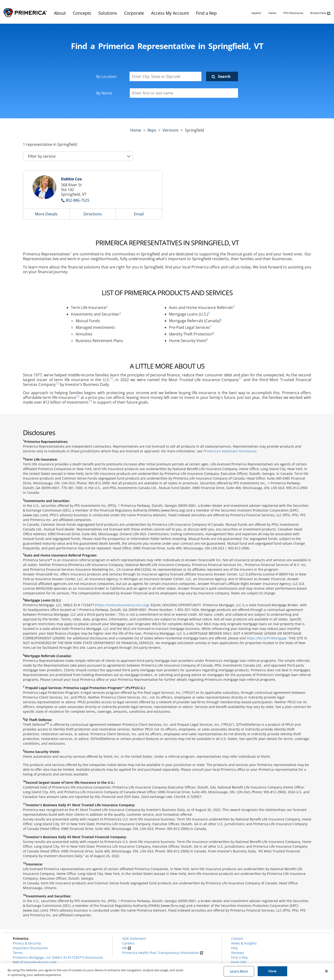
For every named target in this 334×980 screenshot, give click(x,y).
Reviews (238, 953)
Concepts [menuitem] (82, 13)
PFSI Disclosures (293, 13)
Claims (272, 13)
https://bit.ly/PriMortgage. (267, 638)
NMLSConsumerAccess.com (35, 962)
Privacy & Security (27, 943)
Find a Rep (240, 957)
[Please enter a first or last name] (184, 93)
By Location (106, 76)
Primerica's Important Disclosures (230, 451)
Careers (128, 943)
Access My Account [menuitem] (170, 13)
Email (139, 214)
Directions (93, 214)
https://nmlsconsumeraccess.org (122, 605)
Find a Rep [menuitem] (206, 13)
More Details (46, 214)
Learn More (239, 971)
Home (136, 130)
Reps (152, 130)
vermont (171, 130)
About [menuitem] (60, 13)
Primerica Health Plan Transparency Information (163, 953)
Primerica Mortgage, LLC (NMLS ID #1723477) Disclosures (58, 957)
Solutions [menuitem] (108, 13)
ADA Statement (134, 938)
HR (127, 948)
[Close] (326, 971)
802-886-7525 (78, 200)
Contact (237, 938)
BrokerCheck (320, 13)
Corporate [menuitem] (134, 13)
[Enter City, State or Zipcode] (165, 76)
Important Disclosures (30, 948)
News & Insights (244, 943)
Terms (18, 953)
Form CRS (239, 962)
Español (256, 13)
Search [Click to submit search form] (224, 76)
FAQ (234, 948)
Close (272, 971)
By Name (104, 93)
